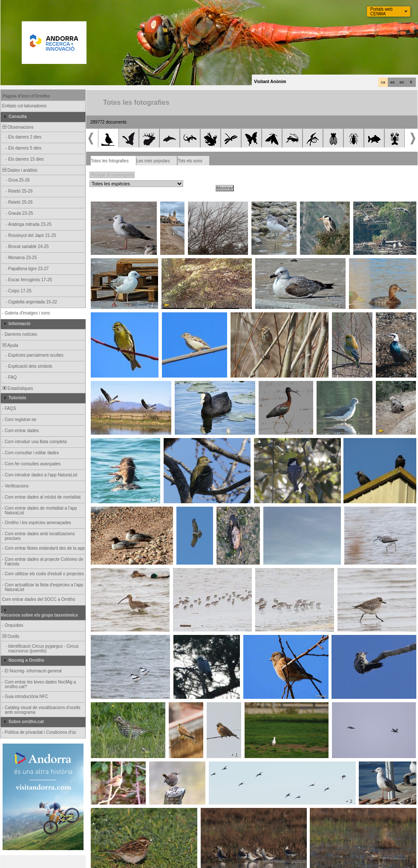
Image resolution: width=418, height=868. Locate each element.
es (392, 82)
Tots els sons (190, 161)
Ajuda (10, 345)
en (402, 82)
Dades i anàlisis (19, 170)
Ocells (10, 636)
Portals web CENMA (381, 12)
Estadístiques (17, 388)
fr (411, 82)
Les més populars (153, 161)
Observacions (17, 127)
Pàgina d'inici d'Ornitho (26, 96)
